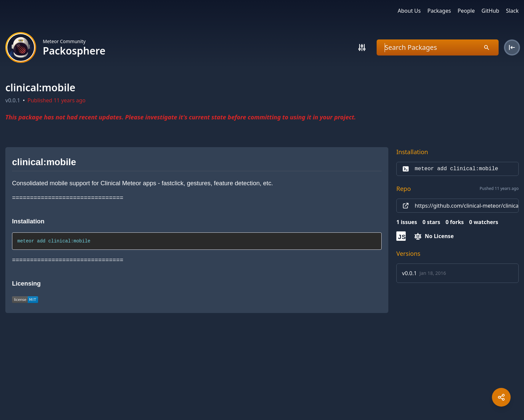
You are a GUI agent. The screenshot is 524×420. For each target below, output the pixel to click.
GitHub (490, 11)
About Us (409, 11)
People (466, 11)
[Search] (362, 47)
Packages (439, 11)
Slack (512, 11)
